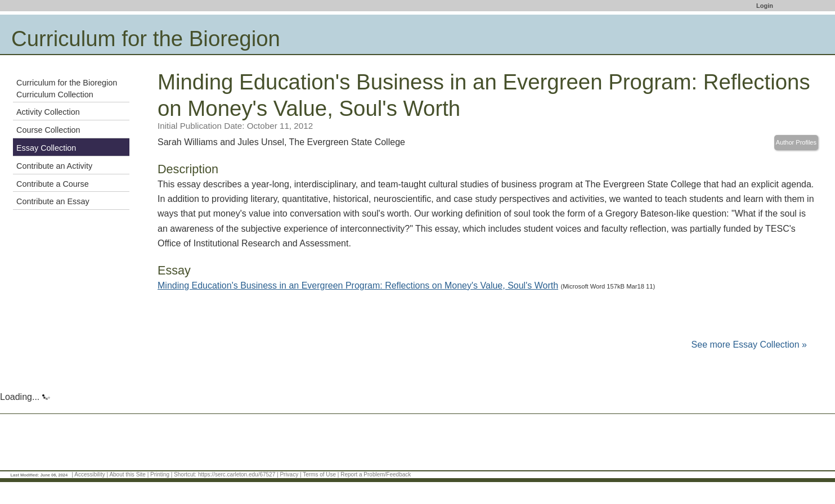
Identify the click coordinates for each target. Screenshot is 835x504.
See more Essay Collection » (749, 345)
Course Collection (48, 130)
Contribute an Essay (53, 201)
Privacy (289, 474)
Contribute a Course (53, 184)
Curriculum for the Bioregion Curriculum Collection (67, 89)
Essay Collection (46, 148)
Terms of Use (319, 474)
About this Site (127, 474)
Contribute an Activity (54, 166)
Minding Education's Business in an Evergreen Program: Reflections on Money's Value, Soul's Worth (358, 285)
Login (765, 6)
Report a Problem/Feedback (376, 474)
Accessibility (89, 474)
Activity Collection (48, 112)
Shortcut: (185, 474)
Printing (160, 474)
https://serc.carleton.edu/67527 (237, 474)
